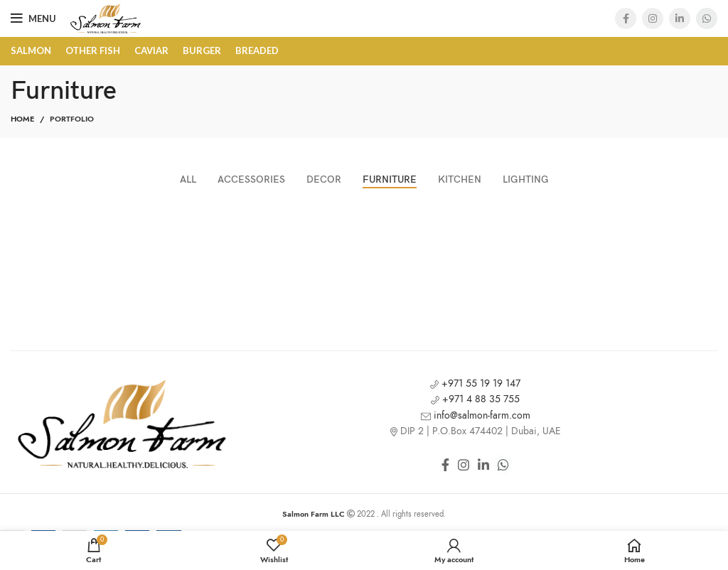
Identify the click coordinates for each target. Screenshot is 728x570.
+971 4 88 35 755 (475, 399)
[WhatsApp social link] (707, 18)
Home (22, 119)
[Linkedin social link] (680, 18)
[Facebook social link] (626, 18)
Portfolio (72, 119)
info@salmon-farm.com (476, 415)
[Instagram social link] (653, 18)
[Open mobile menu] (33, 18)
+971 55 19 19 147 (475, 383)
